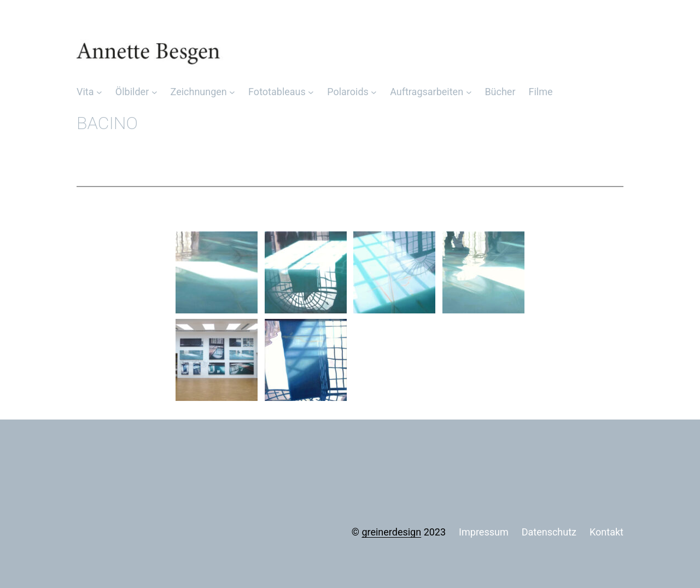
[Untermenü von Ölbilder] (154, 92)
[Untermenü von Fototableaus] (311, 92)
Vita (85, 92)
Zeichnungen (199, 92)
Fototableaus (277, 92)
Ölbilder (132, 92)
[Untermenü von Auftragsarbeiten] (469, 92)
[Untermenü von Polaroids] (374, 92)
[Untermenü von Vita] (99, 92)
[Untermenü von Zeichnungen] (232, 92)
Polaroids (348, 92)
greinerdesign (391, 532)
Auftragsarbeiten (427, 92)
